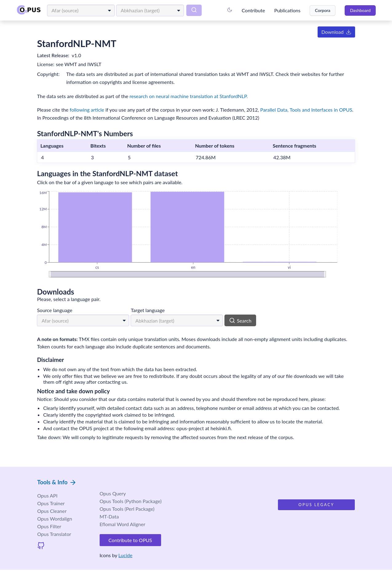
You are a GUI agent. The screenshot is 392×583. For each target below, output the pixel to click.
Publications (285, 11)
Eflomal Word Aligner (131, 538)
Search (246, 323)
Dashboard (358, 10)
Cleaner (58, 524)
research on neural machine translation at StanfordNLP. (195, 97)
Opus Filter (55, 539)
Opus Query (122, 508)
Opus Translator (60, 547)
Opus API (53, 508)
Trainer (57, 516)
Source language (61, 313)
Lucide (135, 568)
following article (93, 111)
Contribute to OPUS (140, 554)
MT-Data (118, 531)
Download (330, 33)
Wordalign (60, 531)
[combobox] (83, 10)
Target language (154, 313)
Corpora (320, 10)
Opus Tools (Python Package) (140, 515)
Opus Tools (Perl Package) (136, 523)
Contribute (251, 11)
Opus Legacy (311, 520)
